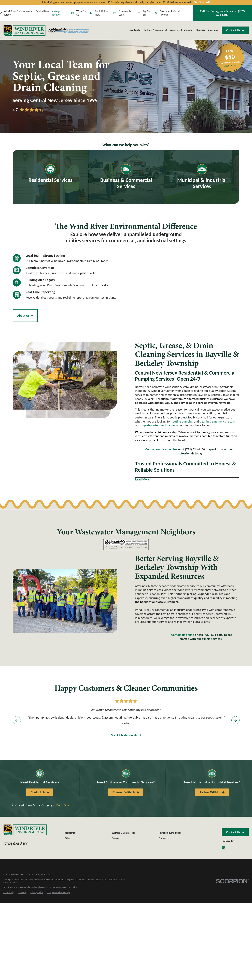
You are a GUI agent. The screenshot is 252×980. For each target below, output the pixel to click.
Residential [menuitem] (135, 30)
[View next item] (235, 720)
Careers (115, 838)
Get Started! (202, 2)
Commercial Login (123, 13)
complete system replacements (159, 425)
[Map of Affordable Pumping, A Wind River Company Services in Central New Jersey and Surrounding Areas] (184, 292)
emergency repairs (224, 421)
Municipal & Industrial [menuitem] (181, 30)
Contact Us (235, 30)
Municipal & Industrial (170, 833)
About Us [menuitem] (200, 30)
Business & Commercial (123, 833)
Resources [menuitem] (213, 30)
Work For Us (79, 13)
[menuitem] (9, 893)
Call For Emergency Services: (222, 13)
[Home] (24, 30)
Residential (70, 833)
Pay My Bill (144, 13)
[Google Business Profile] (223, 848)
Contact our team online (161, 449)
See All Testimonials (126, 735)
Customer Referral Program (167, 13)
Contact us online (183, 635)
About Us (25, 315)
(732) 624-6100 (16, 844)
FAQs (67, 838)
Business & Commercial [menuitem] (155, 30)
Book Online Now (99, 13)
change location (57, 13)
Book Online (64, 805)
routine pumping (182, 421)
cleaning (205, 421)
